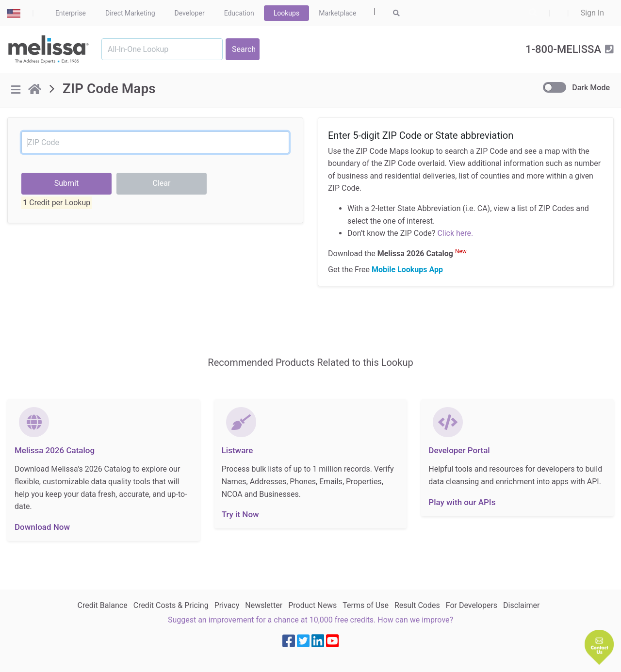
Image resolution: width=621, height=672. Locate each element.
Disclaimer (521, 605)
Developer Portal (459, 450)
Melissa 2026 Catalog (55, 450)
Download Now (42, 527)
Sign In (592, 13)
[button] (599, 647)
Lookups (286, 13)
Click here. (455, 233)
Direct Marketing (130, 13)
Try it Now (240, 514)
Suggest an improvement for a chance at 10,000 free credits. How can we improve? (310, 620)
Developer (190, 13)
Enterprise (71, 13)
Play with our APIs (462, 502)
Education (239, 13)
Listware (237, 450)
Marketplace (337, 13)
